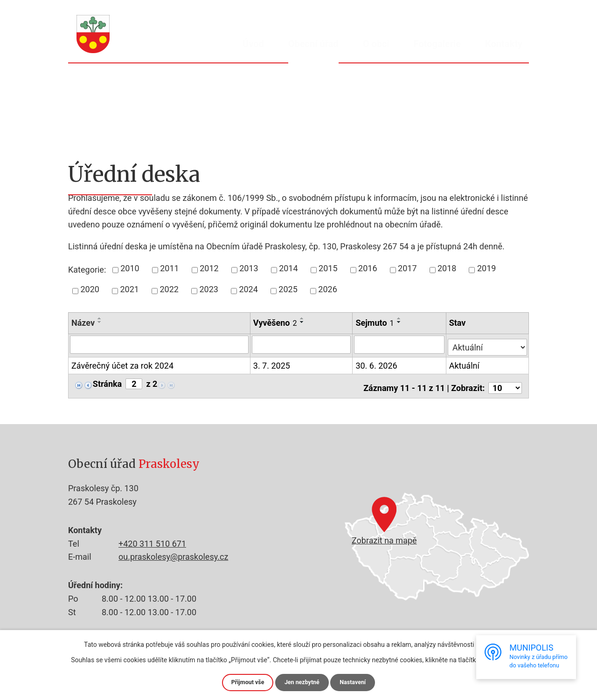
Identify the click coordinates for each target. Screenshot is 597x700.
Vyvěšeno (276, 323)
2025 (288, 289)
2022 (169, 289)
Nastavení (357, 682)
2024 (248, 289)
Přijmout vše (244, 682)
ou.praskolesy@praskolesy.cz (173, 553)
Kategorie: (87, 270)
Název (83, 323)
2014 (288, 268)
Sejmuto (375, 323)
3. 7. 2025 (272, 363)
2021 (129, 289)
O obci (376, 44)
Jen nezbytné (302, 682)
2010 (130, 268)
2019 (486, 268)
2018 (447, 268)
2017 (407, 268)
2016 (368, 268)
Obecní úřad (313, 44)
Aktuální (465, 363)
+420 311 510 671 (152, 540)
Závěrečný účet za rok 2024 (122, 364)
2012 (209, 268)
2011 (169, 268)
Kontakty (504, 44)
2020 (90, 289)
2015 (328, 268)
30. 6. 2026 (377, 363)
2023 (208, 289)
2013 (249, 268)
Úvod (253, 44)
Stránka (107, 382)
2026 (327, 289)
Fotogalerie (437, 44)
